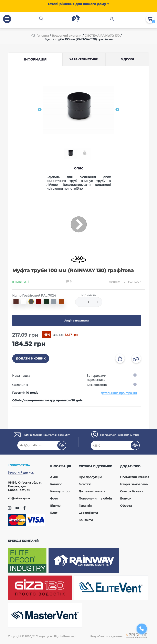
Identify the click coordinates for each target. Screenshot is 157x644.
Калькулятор (60, 491)
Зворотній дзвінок (21, 472)
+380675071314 (19, 465)
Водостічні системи (67, 36)
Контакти (86, 520)
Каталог (56, 484)
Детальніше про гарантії (119, 393)
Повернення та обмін (95, 498)
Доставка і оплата (92, 491)
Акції (54, 477)
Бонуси (126, 498)
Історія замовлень (134, 484)
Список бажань (132, 491)
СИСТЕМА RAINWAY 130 (102, 36)
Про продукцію (90, 477)
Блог (54, 513)
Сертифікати (88, 513)
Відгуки (56, 506)
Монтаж (85, 484)
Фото (54, 498)
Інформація (35, 59)
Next (117, 110)
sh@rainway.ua (19, 498)
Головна (43, 36)
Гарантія (85, 506)
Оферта (126, 506)
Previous (40, 110)
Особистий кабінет (135, 477)
